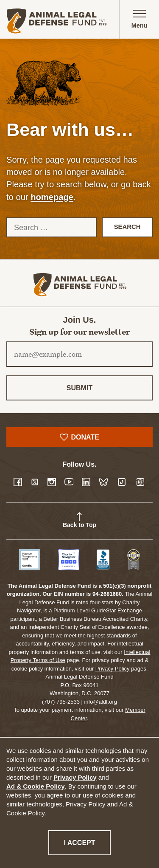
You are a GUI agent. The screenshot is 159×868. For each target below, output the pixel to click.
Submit (79, 388)
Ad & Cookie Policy (36, 786)
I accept (87, 842)
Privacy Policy (75, 777)
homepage (52, 197)
